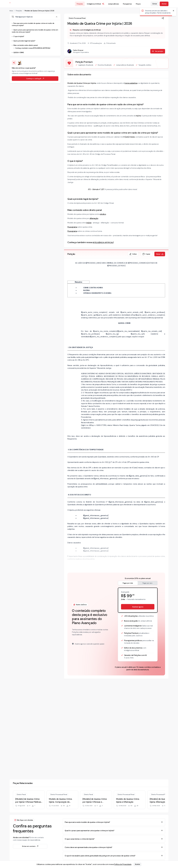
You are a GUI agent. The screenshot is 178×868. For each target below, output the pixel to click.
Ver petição (158, 51)
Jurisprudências (114, 4)
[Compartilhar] (163, 18)
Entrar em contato (30, 846)
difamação (94, 218)
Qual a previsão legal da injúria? (24, 41)
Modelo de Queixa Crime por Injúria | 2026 (39, 11)
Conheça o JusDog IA (35, 79)
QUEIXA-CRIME (19, 52)
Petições (80, 4)
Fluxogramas (127, 4)
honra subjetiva (131, 83)
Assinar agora (138, 607)
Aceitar (138, 864)
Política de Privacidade (123, 864)
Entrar (155, 4)
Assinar (164, 4)
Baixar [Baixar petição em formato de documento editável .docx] (160, 254)
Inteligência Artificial (96, 4)
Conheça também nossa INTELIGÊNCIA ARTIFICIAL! (33, 48)
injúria (89, 223)
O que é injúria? (19, 36)
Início (11, 11)
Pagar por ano (148, 583)
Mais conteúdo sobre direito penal (26, 45)
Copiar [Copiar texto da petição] (146, 254)
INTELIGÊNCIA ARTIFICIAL (103, 243)
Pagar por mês (128, 583)
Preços (138, 4)
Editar (133, 254)
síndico (103, 214)
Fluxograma (72, 227)
